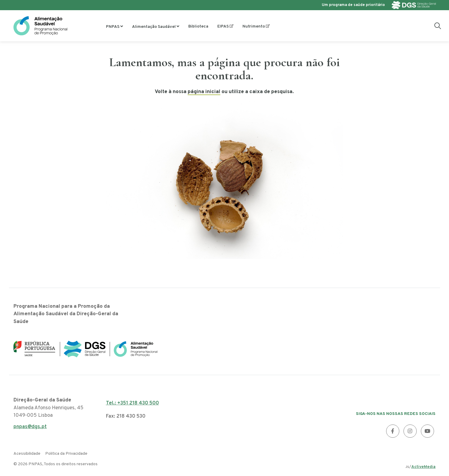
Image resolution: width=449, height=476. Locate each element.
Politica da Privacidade (66, 454)
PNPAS (113, 27)
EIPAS (223, 26)
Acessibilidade (27, 454)
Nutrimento (254, 26)
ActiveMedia (423, 467)
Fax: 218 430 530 (126, 416)
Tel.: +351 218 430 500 (132, 403)
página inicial (204, 92)
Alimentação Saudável (154, 27)
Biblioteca (198, 26)
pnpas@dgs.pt (30, 429)
